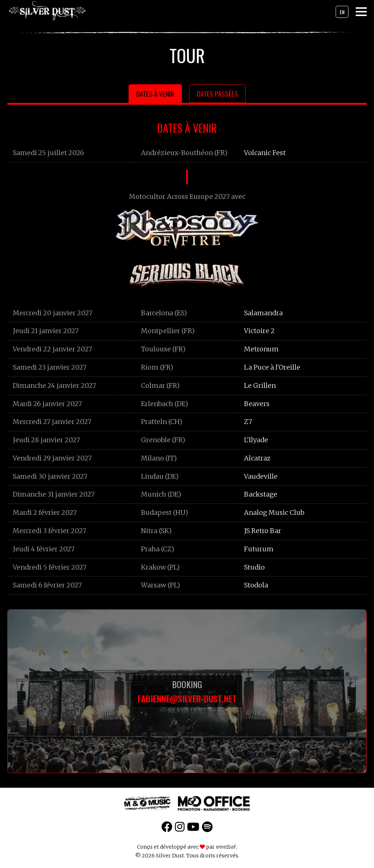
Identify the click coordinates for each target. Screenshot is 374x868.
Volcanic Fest (265, 153)
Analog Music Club (274, 512)
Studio (254, 567)
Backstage (261, 494)
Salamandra (263, 313)
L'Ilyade (256, 440)
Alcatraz (257, 458)
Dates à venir (155, 94)
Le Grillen (260, 385)
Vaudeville (261, 476)
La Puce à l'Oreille (272, 367)
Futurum (259, 549)
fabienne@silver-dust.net (187, 698)
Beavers (257, 404)
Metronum (261, 349)
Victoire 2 (259, 331)
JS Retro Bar (263, 531)
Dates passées (217, 94)
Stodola (256, 585)
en (342, 12)
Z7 (248, 422)
